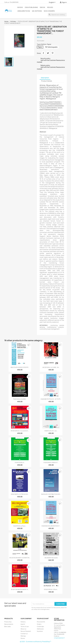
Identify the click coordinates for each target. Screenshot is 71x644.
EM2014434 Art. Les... (51, 431)
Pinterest (53, 53)
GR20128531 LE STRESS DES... (20, 494)
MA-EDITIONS (37, 11)
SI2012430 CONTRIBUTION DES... (51, 494)
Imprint (23, 624)
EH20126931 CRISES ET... (51, 462)
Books (20, 7)
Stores (23, 638)
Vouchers (40, 631)
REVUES (50, 7)
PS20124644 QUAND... (20, 399)
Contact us (24, 634)
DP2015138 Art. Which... (51, 589)
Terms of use (25, 627)
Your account (43, 619)
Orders (39, 624)
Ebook (43, 7)
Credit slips (40, 627)
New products (9, 624)
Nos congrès (49, 11)
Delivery (23, 622)
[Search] (57, 15)
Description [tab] (45, 78)
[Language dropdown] (52, 2)
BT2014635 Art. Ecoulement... (20, 431)
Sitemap (23, 636)
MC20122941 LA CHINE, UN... (51, 367)
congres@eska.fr (59, 638)
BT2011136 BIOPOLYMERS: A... (20, 589)
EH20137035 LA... (20, 462)
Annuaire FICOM (24, 11)
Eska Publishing (31, 7)
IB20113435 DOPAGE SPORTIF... (20, 367)
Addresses (40, 629)
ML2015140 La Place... (20, 526)
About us (23, 629)
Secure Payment (26, 631)
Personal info (41, 622)
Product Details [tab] (47, 81)
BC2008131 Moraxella (51, 558)
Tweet (48, 53)
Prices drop (8, 622)
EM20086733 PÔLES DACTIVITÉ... (51, 399)
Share (43, 53)
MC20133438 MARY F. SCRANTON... (20, 558)
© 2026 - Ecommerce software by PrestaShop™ (35, 642)
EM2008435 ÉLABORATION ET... (51, 526)
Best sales (8, 627)
